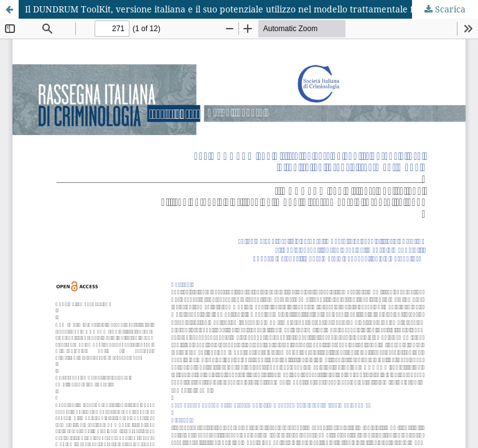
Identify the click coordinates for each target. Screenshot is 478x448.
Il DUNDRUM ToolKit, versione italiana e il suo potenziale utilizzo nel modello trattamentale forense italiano (250, 9)
